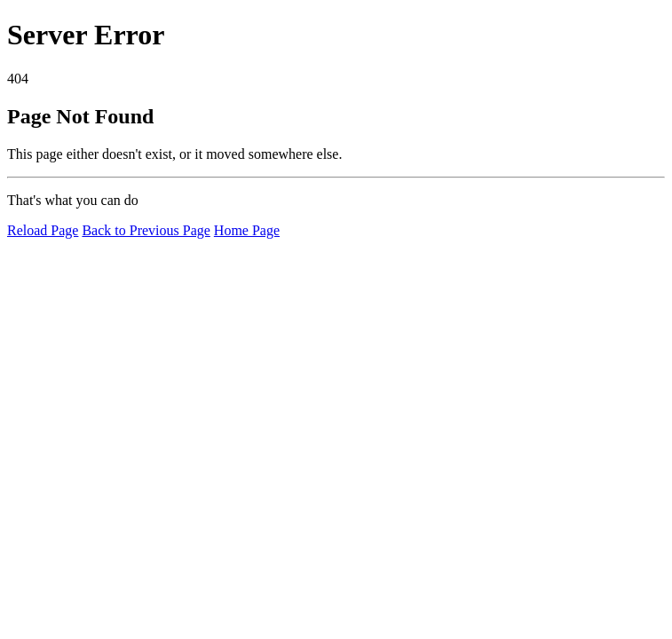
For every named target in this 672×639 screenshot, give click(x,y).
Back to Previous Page (146, 230)
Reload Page (43, 230)
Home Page (247, 230)
